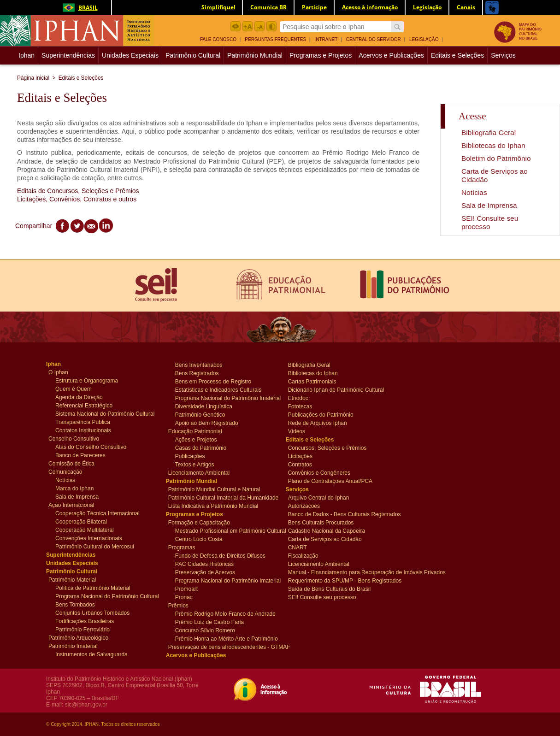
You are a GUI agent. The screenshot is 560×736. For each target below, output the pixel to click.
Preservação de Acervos (205, 572)
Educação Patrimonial (195, 431)
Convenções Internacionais (89, 538)
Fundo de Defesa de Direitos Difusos (220, 555)
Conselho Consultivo (74, 438)
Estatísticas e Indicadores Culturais (218, 389)
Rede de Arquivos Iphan (318, 423)
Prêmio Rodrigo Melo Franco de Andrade (224, 613)
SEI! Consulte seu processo (490, 222)
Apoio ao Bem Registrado (207, 423)
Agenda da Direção (79, 397)
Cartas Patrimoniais (312, 381)
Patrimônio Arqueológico (78, 637)
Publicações (192, 456)
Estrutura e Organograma (87, 380)
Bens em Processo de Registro (213, 381)
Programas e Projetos (321, 55)
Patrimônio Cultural (193, 55)
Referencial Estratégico (84, 405)
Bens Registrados (197, 373)
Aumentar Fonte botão (248, 26)
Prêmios (186, 605)
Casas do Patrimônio (201, 447)
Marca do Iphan (74, 488)
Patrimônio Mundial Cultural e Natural (214, 489)
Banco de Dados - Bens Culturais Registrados (341, 514)
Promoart (192, 589)
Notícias (474, 192)
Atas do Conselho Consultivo (91, 447)
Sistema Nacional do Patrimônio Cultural (104, 413)
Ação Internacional (71, 505)
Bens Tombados (75, 604)
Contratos (305, 464)
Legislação (424, 39)
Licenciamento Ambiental (199, 472)
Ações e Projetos (196, 439)
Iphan (27, 55)
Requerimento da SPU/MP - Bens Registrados (341, 580)
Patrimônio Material (72, 579)
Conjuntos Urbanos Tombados (92, 612)
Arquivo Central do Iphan (319, 497)
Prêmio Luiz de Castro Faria (209, 622)
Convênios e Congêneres (319, 472)
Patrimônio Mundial (255, 55)
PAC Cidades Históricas (204, 564)
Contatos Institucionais (83, 430)
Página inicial (33, 78)
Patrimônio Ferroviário (83, 629)
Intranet (326, 39)
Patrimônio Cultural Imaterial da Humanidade (221, 497)
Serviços (503, 55)
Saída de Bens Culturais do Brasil (329, 589)
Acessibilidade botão (236, 26)
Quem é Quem (74, 389)
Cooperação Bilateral (81, 521)
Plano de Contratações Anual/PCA (330, 481)
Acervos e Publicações (391, 55)
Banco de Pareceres (80, 455)
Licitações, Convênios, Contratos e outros (77, 199)
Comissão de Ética (71, 463)
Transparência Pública (83, 422)
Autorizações (305, 506)
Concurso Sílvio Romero (205, 630)
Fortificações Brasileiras (85, 621)
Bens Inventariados (199, 365)
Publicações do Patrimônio (321, 414)
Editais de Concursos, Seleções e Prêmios (78, 191)
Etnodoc (305, 398)
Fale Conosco (218, 39)
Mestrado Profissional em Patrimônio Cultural (224, 530)
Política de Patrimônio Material (93, 588)
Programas (186, 547)
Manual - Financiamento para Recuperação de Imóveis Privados (341, 572)
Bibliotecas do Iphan (493, 145)
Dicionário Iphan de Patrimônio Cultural (336, 389)
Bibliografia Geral (489, 132)
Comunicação (66, 471)
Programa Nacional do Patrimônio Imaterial (224, 398)
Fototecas (305, 406)
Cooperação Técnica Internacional (97, 513)
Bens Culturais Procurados (321, 522)
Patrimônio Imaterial (73, 646)
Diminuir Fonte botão (259, 26)
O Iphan (66, 372)
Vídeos (305, 431)
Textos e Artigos (195, 464)
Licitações (305, 456)
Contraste (271, 26)
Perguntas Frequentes (275, 39)
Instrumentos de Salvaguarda (91, 654)
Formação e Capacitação (199, 522)
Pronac (192, 597)
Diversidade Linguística (204, 406)
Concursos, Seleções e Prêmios (327, 447)
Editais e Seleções (457, 55)
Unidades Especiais (130, 55)
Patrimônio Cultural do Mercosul (95, 546)
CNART (305, 547)
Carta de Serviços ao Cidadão (325, 539)
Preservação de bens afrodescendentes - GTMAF (221, 647)
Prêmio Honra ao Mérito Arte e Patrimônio (224, 638)
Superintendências (68, 55)
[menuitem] (221, 39)
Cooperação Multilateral (85, 530)
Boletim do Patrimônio (496, 158)
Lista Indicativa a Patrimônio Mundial (213, 506)
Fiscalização (305, 555)
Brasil (79, 8)
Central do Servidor (374, 39)
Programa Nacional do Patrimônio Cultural (104, 596)
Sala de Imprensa (489, 205)
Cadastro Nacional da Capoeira (327, 530)
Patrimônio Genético (200, 414)
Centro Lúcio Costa (199, 539)
